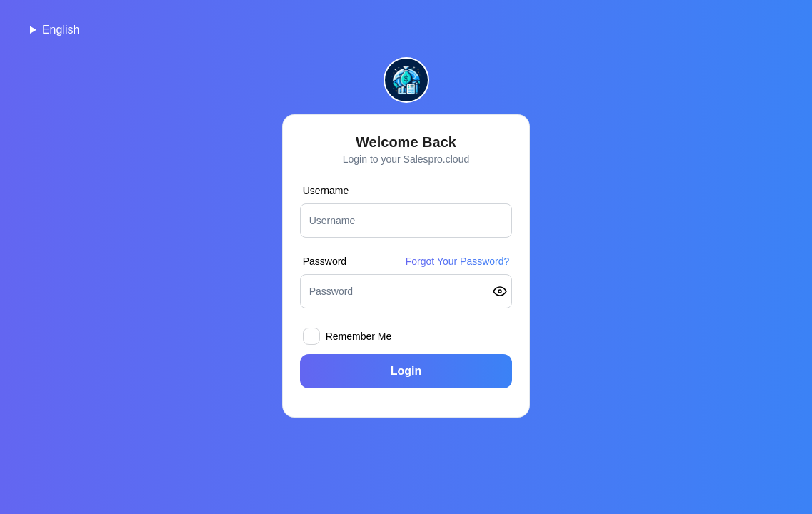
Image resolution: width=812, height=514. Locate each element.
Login (406, 371)
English (61, 30)
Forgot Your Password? (458, 261)
